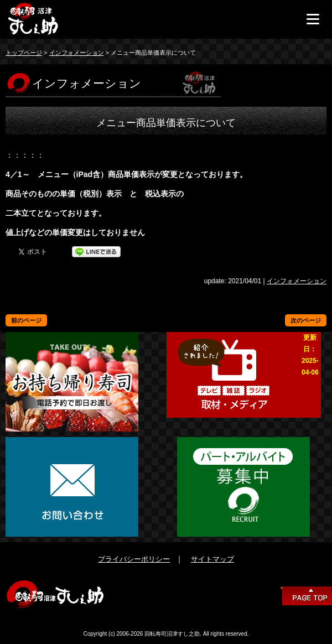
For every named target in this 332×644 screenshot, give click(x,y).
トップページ (24, 53)
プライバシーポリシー (134, 559)
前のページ (26, 320)
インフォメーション (77, 53)
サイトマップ (212, 559)
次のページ (306, 320)
